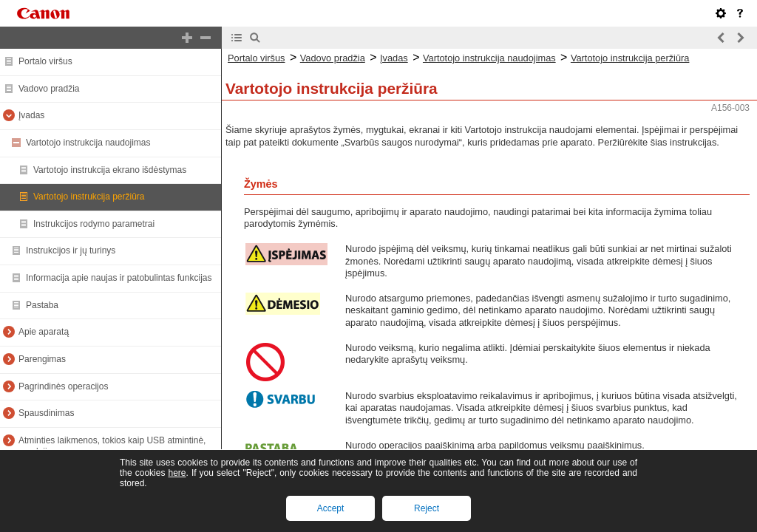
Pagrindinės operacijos (63, 386)
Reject (427, 508)
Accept (331, 508)
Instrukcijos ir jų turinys (71, 250)
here (177, 473)
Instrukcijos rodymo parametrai (94, 224)
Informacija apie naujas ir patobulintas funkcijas (119, 278)
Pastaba (42, 305)
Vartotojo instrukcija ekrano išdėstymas (110, 170)
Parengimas (42, 359)
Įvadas (31, 115)
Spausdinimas (46, 413)
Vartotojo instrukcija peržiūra (89, 197)
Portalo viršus (45, 61)
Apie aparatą (44, 332)
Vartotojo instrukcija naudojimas (88, 143)
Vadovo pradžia (49, 89)
